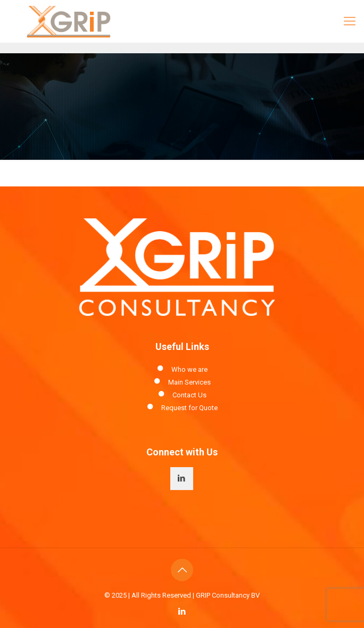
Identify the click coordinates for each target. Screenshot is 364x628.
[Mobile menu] (350, 21)
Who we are (189, 369)
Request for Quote (189, 408)
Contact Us (189, 395)
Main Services (189, 382)
